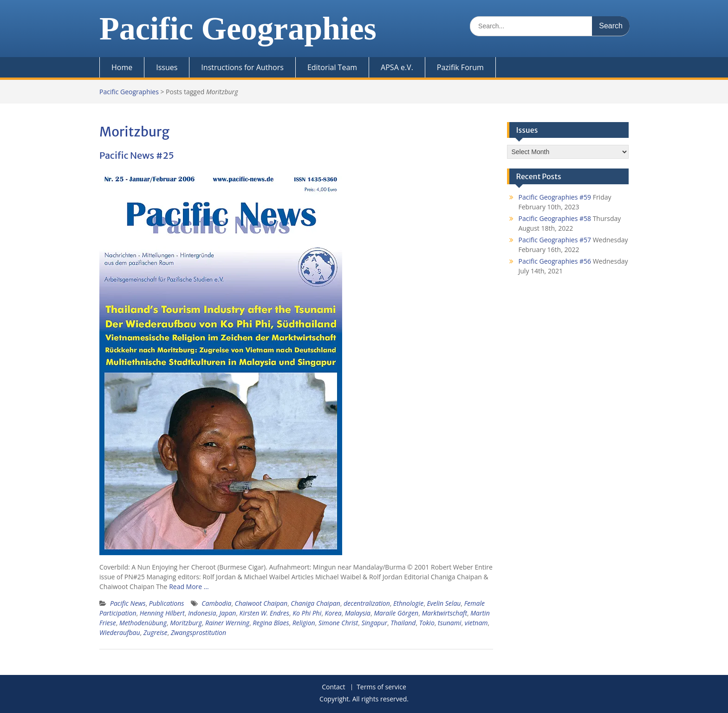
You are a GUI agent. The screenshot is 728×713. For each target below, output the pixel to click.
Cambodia (216, 603)
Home (122, 67)
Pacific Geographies (238, 29)
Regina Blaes (271, 623)
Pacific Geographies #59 (555, 197)
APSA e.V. (397, 67)
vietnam (476, 623)
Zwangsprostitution (198, 632)
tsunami (449, 623)
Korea (333, 613)
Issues (167, 67)
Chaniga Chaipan (315, 603)
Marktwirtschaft (444, 613)
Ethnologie (408, 603)
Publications (167, 603)
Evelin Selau (444, 603)
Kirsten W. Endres (264, 613)
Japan (228, 613)
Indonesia (202, 613)
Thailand (403, 623)
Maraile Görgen (396, 613)
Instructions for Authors (242, 67)
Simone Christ (338, 623)
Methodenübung (143, 623)
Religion (304, 623)
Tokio (427, 623)
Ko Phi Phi (307, 613)
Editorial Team (332, 67)
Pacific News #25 (137, 155)
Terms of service (381, 687)
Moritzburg (186, 623)
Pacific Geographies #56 (555, 261)
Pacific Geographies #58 (555, 218)
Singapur (374, 623)
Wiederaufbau (120, 632)
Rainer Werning (227, 623)
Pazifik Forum (460, 67)
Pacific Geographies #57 (555, 240)
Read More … (189, 587)
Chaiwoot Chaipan (261, 603)
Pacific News (128, 603)
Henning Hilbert (162, 613)
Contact (333, 687)
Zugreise (156, 632)
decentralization (367, 603)
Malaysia (358, 613)
